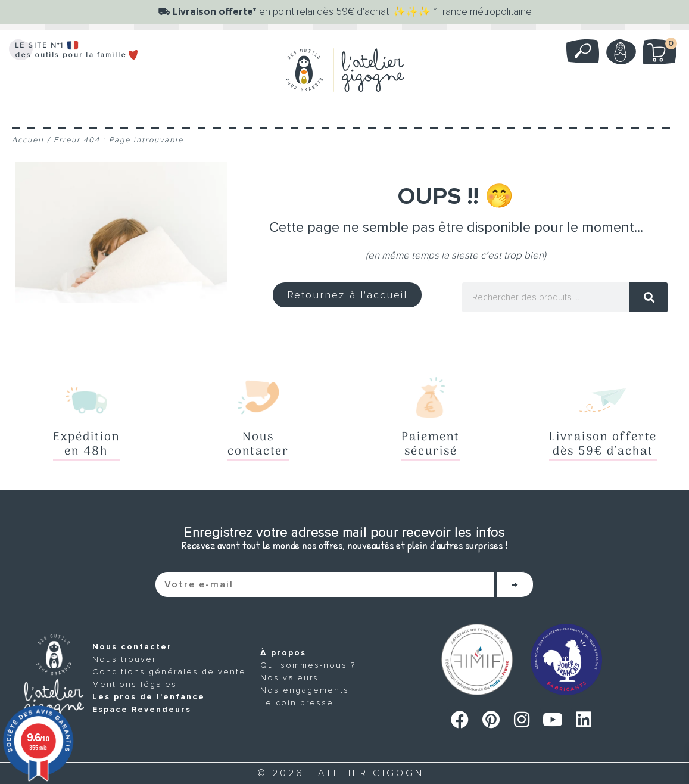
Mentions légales (135, 684)
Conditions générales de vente (169, 672)
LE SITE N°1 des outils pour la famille (77, 50)
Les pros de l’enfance (149, 697)
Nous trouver (124, 659)
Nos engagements (305, 690)
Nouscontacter (258, 444)
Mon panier (666, 46)
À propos (283, 653)
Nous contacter (132, 647)
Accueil (28, 140)
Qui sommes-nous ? (308, 665)
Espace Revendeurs (142, 709)
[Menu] (345, 113)
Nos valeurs (289, 678)
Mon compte (620, 52)
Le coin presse (297, 703)
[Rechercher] (649, 297)
